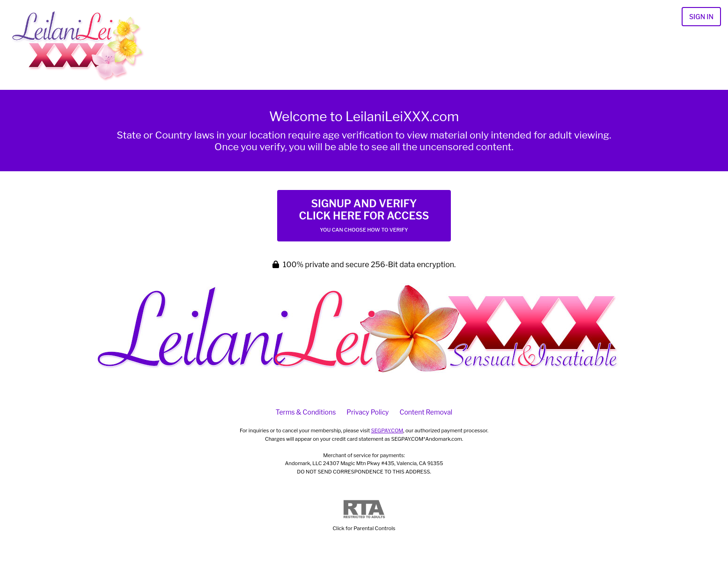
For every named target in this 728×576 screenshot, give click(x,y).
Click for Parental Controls (364, 516)
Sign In (701, 17)
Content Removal (426, 412)
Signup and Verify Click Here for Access (364, 215)
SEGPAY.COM (387, 430)
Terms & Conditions (306, 412)
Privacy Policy (368, 412)
